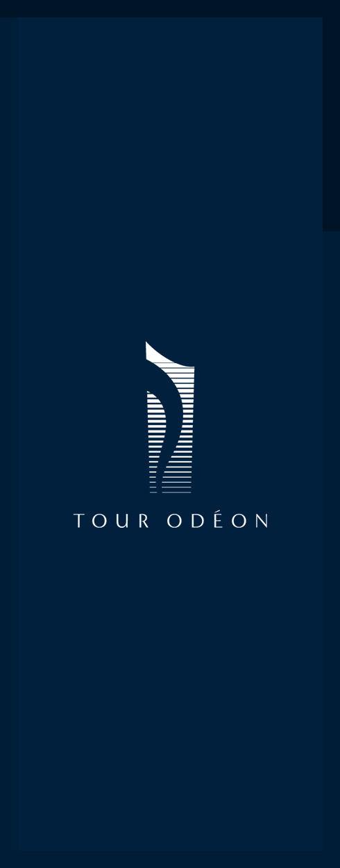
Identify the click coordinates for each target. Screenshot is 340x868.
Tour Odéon (170, 24)
